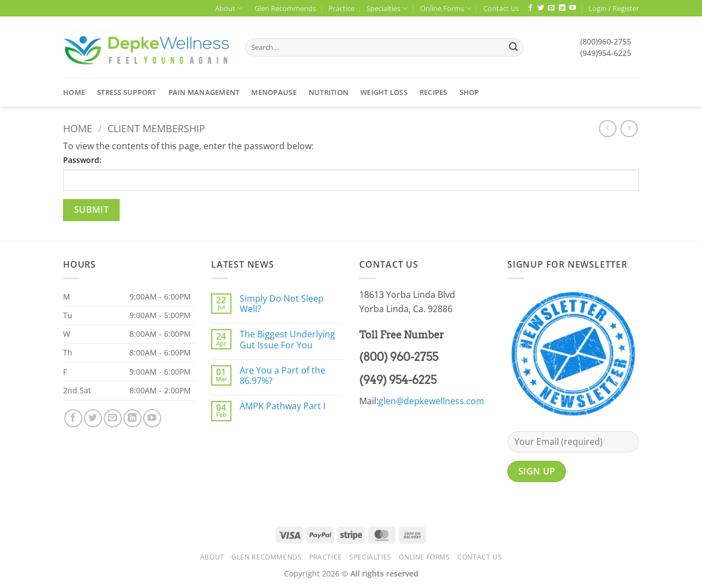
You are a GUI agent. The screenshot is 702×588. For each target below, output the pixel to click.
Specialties (387, 9)
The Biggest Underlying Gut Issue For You (287, 340)
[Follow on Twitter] (541, 8)
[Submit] (513, 48)
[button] (614, 8)
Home (74, 92)
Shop (469, 92)
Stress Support (127, 92)
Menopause (274, 92)
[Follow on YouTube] (573, 8)
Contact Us (501, 8)
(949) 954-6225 (398, 380)
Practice (341, 8)
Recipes (434, 92)
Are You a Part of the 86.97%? (282, 376)
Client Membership (156, 128)
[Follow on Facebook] (530, 8)
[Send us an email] (551, 8)
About (229, 9)
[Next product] (607, 129)
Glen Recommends (285, 8)
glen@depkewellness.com (431, 401)
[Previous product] (629, 129)
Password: (82, 160)
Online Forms (446, 9)
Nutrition (329, 92)
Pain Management (204, 92)
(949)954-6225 (606, 53)
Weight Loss (384, 92)
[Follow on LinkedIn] (562, 8)
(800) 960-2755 (399, 357)
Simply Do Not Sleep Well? (282, 304)
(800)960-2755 (606, 41)
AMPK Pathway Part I (282, 406)
